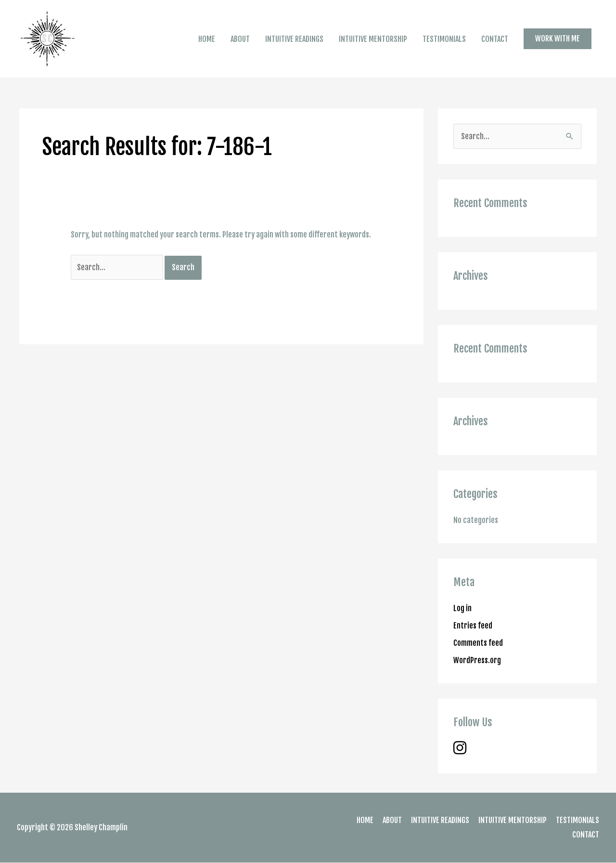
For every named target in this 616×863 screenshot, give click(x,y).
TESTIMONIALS (444, 39)
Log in (462, 608)
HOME (207, 39)
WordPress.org (477, 660)
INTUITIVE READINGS (294, 39)
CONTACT (495, 39)
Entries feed (473, 626)
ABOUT (240, 39)
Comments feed (478, 643)
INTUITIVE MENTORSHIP (373, 39)
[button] (558, 39)
